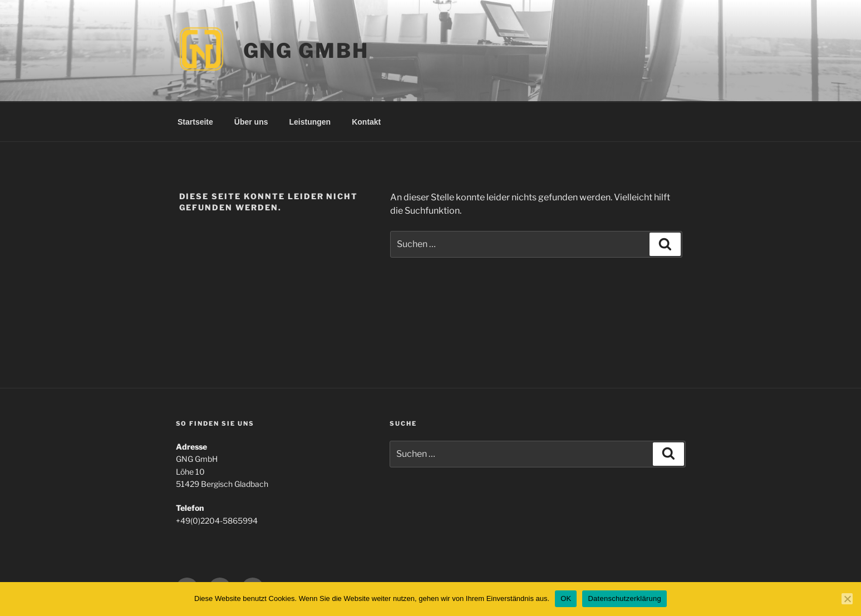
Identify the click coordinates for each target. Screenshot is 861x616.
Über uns (251, 122)
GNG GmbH (306, 51)
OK (566, 598)
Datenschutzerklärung (624, 598)
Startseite (195, 122)
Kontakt (366, 122)
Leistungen (310, 122)
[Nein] (847, 599)
